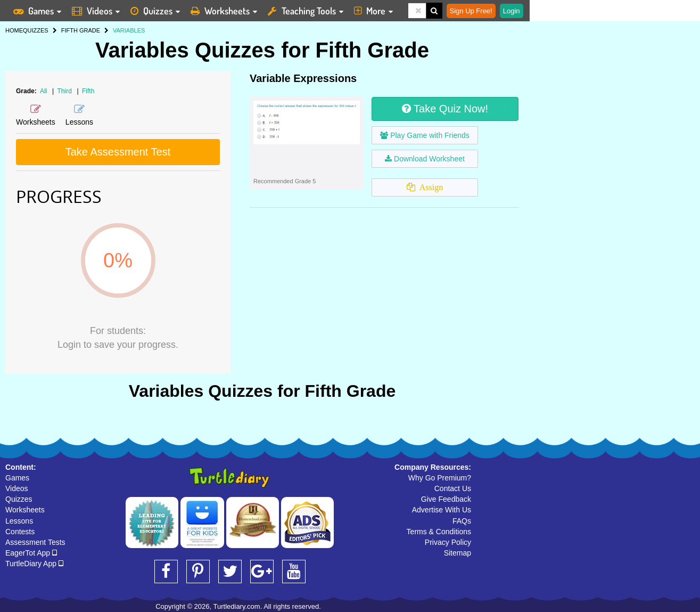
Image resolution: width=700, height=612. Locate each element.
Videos (17, 488)
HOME (14, 30)
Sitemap (458, 553)
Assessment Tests (35, 542)
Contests (20, 532)
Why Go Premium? (440, 478)
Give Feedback (446, 499)
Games (17, 478)
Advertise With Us (442, 510)
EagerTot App (31, 553)
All (43, 91)
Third (66, 91)
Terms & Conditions (439, 532)
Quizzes (19, 499)
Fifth (88, 91)
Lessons (19, 521)
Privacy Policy (448, 542)
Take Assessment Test (118, 152)
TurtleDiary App (34, 564)
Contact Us (453, 488)
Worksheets (25, 510)
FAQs (462, 521)
